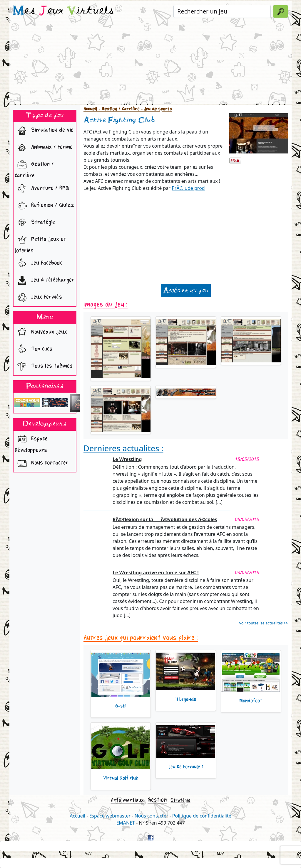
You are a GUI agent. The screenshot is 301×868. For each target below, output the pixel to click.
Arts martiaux (127, 800)
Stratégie (35, 223)
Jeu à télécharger (45, 281)
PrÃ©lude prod (188, 188)
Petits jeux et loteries (40, 243)
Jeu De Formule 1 (186, 767)
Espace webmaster (110, 816)
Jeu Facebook (38, 264)
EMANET (126, 823)
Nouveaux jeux (41, 332)
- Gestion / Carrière (118, 109)
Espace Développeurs (31, 443)
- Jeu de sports (156, 109)
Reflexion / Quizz (45, 206)
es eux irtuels (63, 11)
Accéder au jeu (186, 291)
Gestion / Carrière (34, 168)
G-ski (121, 706)
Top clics (34, 349)
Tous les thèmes (44, 367)
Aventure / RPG (42, 189)
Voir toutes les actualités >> (264, 623)
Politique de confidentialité (202, 816)
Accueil (90, 109)
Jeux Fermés (38, 298)
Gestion (157, 800)
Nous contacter (42, 463)
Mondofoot (251, 701)
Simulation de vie (44, 131)
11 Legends (186, 699)
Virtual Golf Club (121, 778)
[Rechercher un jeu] (222, 11)
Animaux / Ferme (44, 148)
